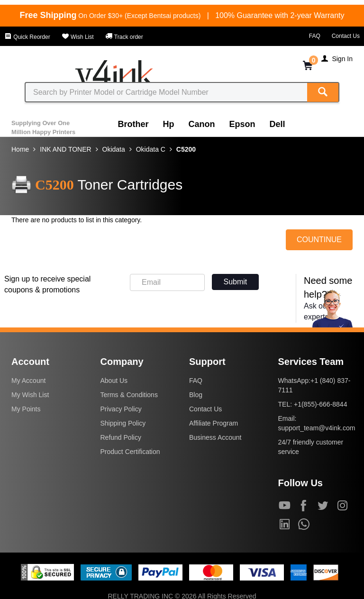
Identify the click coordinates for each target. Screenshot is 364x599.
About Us (114, 381)
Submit (236, 282)
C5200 (186, 149)
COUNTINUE (319, 240)
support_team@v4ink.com (317, 428)
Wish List (78, 37)
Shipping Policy (123, 423)
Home (20, 149)
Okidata (114, 149)
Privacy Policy (121, 409)
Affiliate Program (214, 423)
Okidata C (151, 149)
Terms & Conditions (129, 395)
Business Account (215, 437)
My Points (26, 409)
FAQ (315, 36)
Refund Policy (121, 437)
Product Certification (130, 452)
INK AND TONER (65, 149)
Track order (124, 37)
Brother (133, 124)
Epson (242, 124)
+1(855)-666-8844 (320, 404)
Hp (169, 124)
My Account (28, 381)
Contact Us (346, 36)
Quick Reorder (27, 37)
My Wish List (30, 395)
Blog (196, 395)
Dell (278, 124)
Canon (202, 124)
